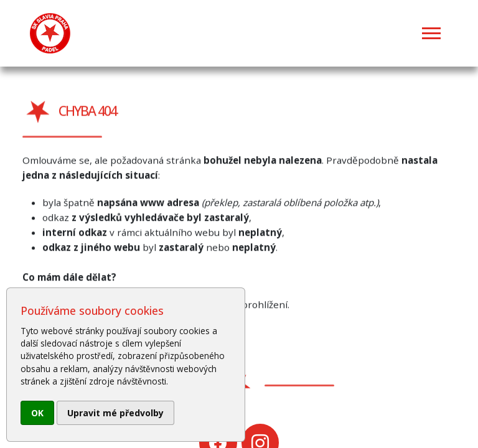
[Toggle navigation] (431, 33)
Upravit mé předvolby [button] (115, 413)
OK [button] (37, 413)
